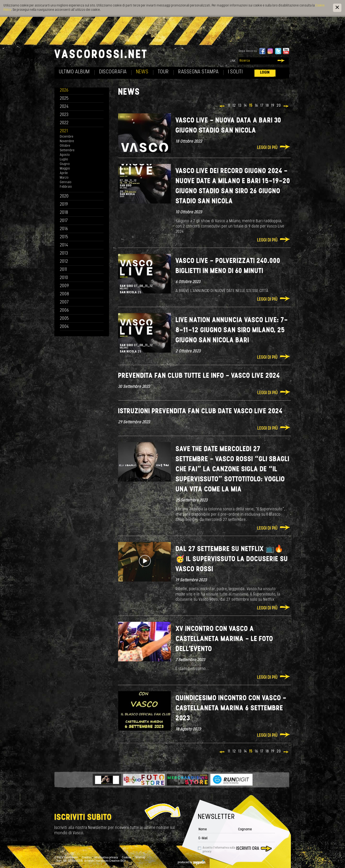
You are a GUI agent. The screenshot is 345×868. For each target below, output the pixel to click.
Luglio (64, 160)
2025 (64, 99)
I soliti (235, 72)
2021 (64, 131)
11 (229, 106)
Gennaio (66, 182)
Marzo (64, 178)
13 (240, 106)
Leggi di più (267, 148)
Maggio (65, 169)
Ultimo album (74, 72)
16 (256, 106)
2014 (64, 245)
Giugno (65, 164)
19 (273, 106)
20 (279, 106)
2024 (64, 107)
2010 (64, 278)
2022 (64, 123)
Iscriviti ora (248, 849)
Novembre (67, 141)
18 (267, 106)
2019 (64, 205)
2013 (64, 253)
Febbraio (66, 187)
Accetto (219, 850)
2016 (64, 229)
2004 (64, 327)
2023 (64, 115)
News (142, 72)
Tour (163, 72)
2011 (63, 270)
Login (265, 73)
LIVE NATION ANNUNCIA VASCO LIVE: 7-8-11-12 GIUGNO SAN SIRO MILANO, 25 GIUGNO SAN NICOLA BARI (232, 330)
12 (234, 106)
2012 (64, 262)
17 (262, 106)
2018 (64, 213)
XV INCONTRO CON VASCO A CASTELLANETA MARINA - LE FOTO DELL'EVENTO (224, 639)
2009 (64, 286)
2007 (64, 302)
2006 (64, 311)
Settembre (67, 150)
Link (233, 61)
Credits (86, 858)
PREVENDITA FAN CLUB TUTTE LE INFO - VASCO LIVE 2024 (199, 376)
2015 (64, 237)
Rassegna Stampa (198, 72)
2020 (64, 196)
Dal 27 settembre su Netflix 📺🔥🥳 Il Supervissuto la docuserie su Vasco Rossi (232, 559)
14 (245, 106)
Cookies (127, 858)
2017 (64, 221)
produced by (192, 862)
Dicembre (67, 137)
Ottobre (65, 146)
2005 (64, 319)
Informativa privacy (106, 858)
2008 (65, 294)
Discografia (113, 72)
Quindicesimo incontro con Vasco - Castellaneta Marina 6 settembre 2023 (231, 708)
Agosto (65, 155)
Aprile (64, 173)
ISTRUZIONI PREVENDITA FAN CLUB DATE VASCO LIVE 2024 (200, 411)
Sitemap (140, 858)
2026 (64, 90)
